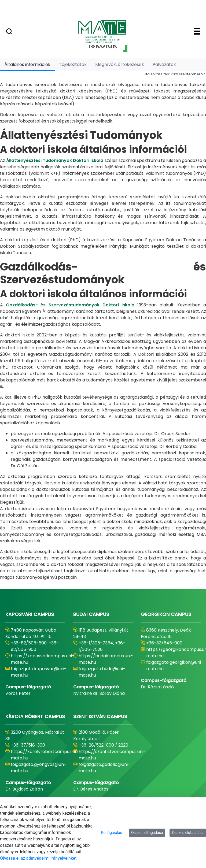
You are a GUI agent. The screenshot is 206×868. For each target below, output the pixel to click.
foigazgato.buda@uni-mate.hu (102, 672)
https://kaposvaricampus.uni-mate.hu (43, 659)
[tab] (27, 64)
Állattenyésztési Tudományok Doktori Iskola (55, 160)
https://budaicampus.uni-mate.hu (106, 659)
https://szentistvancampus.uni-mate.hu (112, 755)
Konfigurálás (112, 833)
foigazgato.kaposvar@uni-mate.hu (39, 672)
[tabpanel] (103, 326)
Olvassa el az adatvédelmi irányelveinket (38, 858)
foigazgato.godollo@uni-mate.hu (104, 768)
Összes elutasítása (188, 833)
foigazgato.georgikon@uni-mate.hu (175, 665)
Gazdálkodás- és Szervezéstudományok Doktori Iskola (70, 305)
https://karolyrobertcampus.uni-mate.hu (46, 755)
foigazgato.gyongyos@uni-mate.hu (39, 768)
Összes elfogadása (147, 833)
